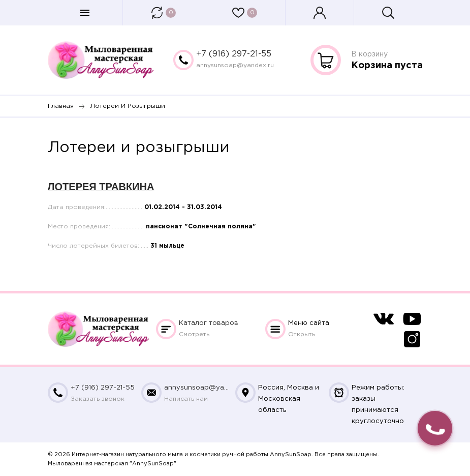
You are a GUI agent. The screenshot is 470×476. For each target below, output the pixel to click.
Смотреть (194, 334)
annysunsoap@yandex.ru (235, 65)
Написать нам (186, 399)
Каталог (209, 323)
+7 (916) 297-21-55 (234, 54)
